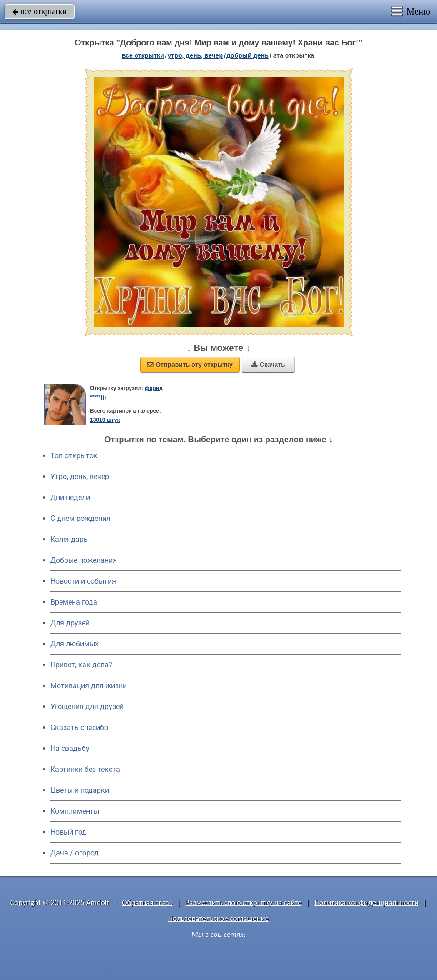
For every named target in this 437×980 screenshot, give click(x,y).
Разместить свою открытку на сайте (244, 902)
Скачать (268, 365)
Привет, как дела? (81, 665)
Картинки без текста (85, 769)
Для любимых (75, 644)
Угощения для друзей (87, 707)
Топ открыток (74, 456)
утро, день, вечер (196, 55)
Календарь (69, 539)
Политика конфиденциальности (366, 902)
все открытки (40, 11)
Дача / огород (75, 853)
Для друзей (70, 623)
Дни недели (70, 497)
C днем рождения (80, 518)
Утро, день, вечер (80, 477)
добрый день (248, 55)
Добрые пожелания (84, 560)
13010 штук (105, 420)
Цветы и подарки (80, 790)
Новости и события (83, 581)
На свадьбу (70, 748)
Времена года (74, 602)
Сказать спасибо (79, 727)
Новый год (68, 832)
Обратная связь (147, 902)
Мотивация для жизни (89, 686)
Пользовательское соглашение (218, 918)
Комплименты (75, 811)
